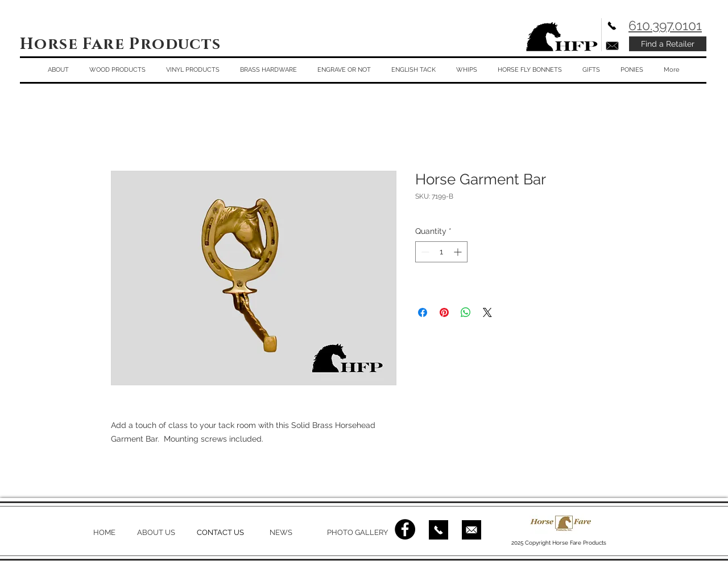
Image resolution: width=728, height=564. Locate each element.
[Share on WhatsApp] (466, 312)
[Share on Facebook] (423, 312)
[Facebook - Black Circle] (405, 529)
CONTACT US (220, 532)
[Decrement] (424, 252)
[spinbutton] (441, 252)
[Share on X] (487, 312)
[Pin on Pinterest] (444, 312)
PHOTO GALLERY (357, 532)
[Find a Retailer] (668, 44)
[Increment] (459, 252)
